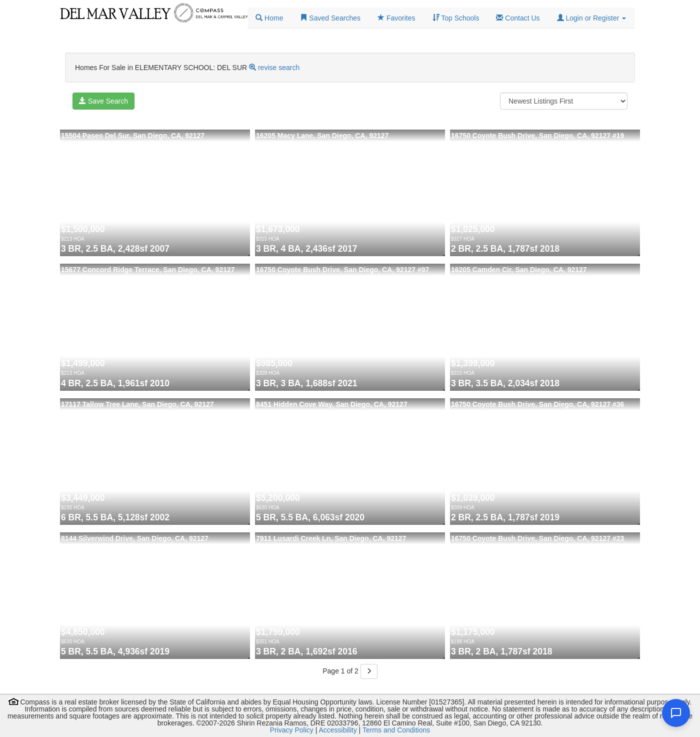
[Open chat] (676, 713)
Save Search (103, 101)
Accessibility (337, 730)
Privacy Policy (292, 730)
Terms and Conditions (396, 730)
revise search (279, 68)
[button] (591, 18)
